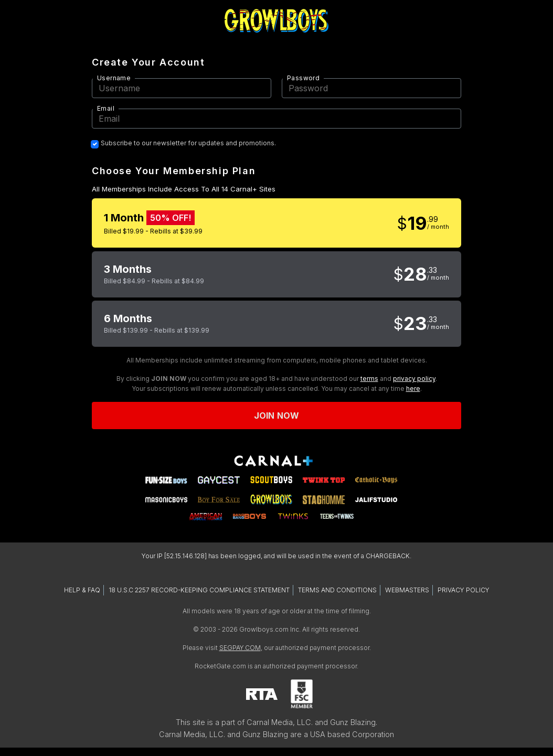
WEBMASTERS (407, 590)
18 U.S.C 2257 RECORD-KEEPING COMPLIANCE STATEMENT (199, 590)
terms (369, 379)
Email (106, 108)
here (413, 388)
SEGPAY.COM (240, 648)
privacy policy (414, 379)
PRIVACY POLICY (464, 590)
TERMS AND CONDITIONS (337, 590)
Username (114, 78)
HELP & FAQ (82, 590)
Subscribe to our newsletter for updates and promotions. (188, 143)
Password (303, 78)
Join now (276, 416)
